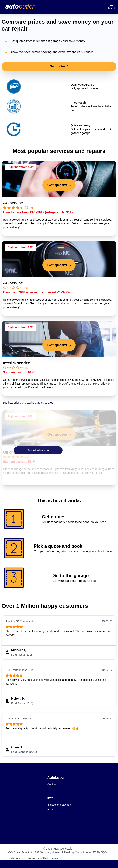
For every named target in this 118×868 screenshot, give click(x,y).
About (51, 809)
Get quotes (59, 66)
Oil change (13, 452)
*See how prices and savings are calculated (27, 403)
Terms (32, 858)
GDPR (55, 858)
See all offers (38, 450)
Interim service (17, 363)
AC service (13, 203)
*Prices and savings (59, 805)
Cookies (43, 858)
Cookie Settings (15, 858)
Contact (52, 784)
